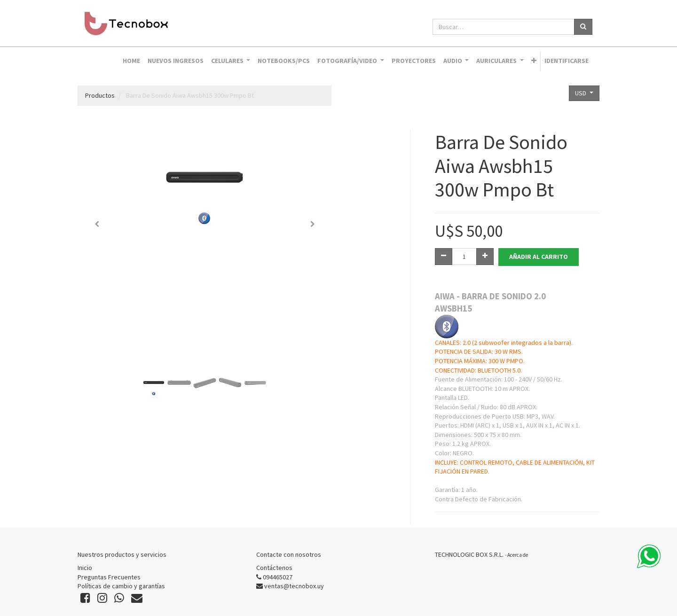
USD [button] (581, 93)
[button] (534, 61)
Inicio (85, 568)
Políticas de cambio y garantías (121, 586)
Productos (100, 95)
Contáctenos (274, 568)
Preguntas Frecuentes (109, 577)
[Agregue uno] (485, 257)
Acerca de (518, 555)
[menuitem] (131, 61)
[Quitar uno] (444, 257)
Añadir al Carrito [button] (539, 257)
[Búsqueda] (583, 27)
